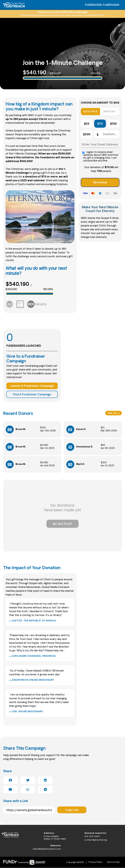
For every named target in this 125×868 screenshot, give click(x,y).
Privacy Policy (95, 862)
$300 (87, 135)
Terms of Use (113, 862)
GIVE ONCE (90, 112)
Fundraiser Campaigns (102, 5)
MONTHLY (110, 112)
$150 (113, 124)
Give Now (100, 183)
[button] (10, 780)
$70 (100, 124)
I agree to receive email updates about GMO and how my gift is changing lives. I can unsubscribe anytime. (100, 157)
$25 (87, 124)
